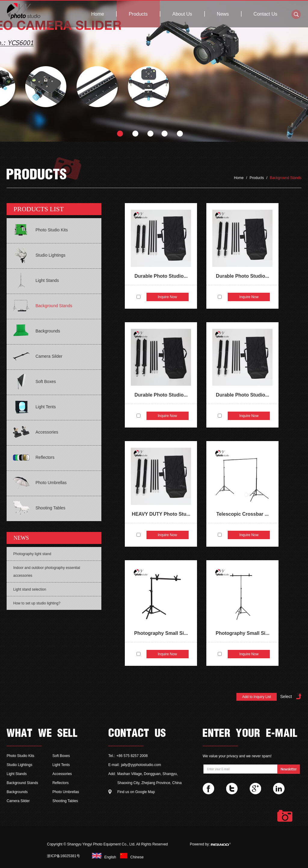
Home (98, 14)
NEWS (21, 538)
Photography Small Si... (161, 633)
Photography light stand (32, 554)
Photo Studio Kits (20, 756)
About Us (182, 14)
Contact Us (265, 14)
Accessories (62, 774)
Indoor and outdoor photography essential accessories (47, 572)
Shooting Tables (65, 801)
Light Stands (17, 774)
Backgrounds (17, 792)
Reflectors (60, 783)
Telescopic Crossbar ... (242, 514)
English (103, 857)
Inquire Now (168, 297)
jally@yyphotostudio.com (141, 765)
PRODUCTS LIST (39, 209)
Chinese (130, 857)
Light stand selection (30, 589)
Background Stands (286, 178)
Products (138, 14)
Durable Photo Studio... (161, 276)
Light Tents (61, 765)
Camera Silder (18, 801)
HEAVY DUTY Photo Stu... (161, 514)
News (223, 14)
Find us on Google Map (136, 792)
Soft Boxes (61, 756)
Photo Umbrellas (66, 792)
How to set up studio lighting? (37, 603)
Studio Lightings (19, 765)
